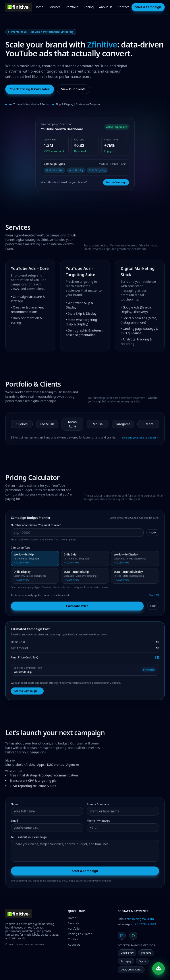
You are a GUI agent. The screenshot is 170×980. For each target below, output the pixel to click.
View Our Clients (73, 89)
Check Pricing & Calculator (30, 89)
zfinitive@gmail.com (140, 919)
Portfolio (72, 7)
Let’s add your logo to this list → (141, 439)
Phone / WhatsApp (99, 822)
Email (14, 822)
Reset (153, 607)
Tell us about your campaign (29, 838)
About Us (106, 7)
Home (39, 7)
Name (15, 805)
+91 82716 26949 (144, 924)
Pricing (89, 7)
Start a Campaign (148, 7)
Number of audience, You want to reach (36, 526)
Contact (123, 7)
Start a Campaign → (27, 692)
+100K (153, 533)
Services (55, 7)
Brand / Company (98, 805)
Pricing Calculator (80, 934)
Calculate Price (77, 607)
